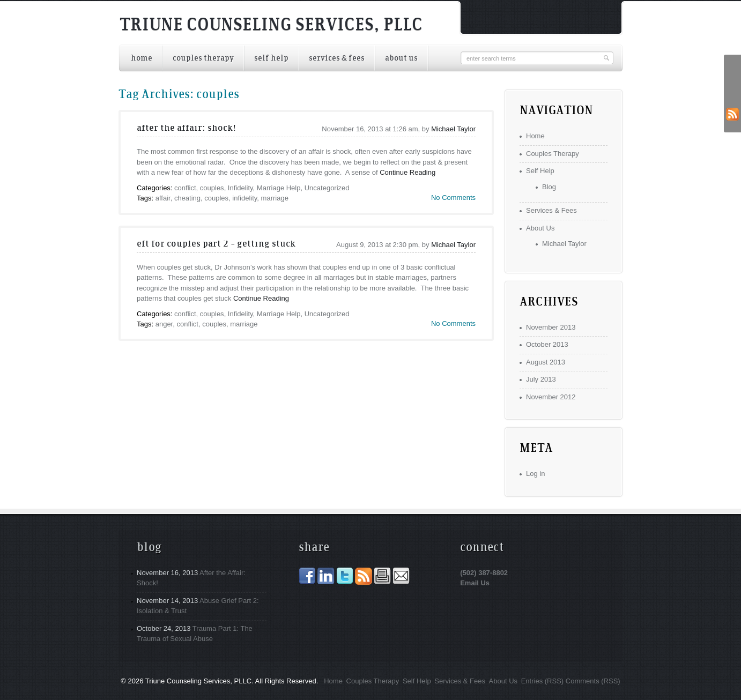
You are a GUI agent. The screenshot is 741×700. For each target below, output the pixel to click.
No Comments (453, 198)
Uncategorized (327, 188)
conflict (185, 188)
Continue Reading (407, 172)
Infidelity (240, 188)
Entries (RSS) (542, 681)
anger (164, 324)
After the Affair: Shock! (186, 129)
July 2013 (541, 379)
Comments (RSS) (593, 681)
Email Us (475, 583)
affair (163, 198)
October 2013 (547, 344)
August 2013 (546, 362)
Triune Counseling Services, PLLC (271, 26)
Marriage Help (279, 188)
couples (212, 188)
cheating (187, 198)
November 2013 (551, 327)
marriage (275, 198)
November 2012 (551, 397)
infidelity (244, 198)
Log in (535, 474)
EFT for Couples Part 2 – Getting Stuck (216, 244)
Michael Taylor (453, 129)
